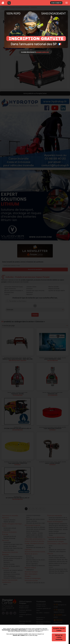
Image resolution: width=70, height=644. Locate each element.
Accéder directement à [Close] (35, 52)
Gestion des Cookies (19, 635)
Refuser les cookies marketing (59, 637)
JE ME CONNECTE (56, 3)
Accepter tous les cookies (59, 629)
